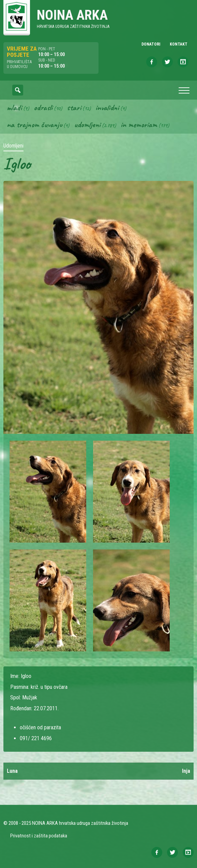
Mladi (14, 107)
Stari (74, 107)
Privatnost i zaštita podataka (39, 836)
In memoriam (139, 124)
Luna (12, 771)
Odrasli (43, 107)
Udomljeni (87, 124)
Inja (186, 771)
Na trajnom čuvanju (34, 124)
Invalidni (107, 107)
